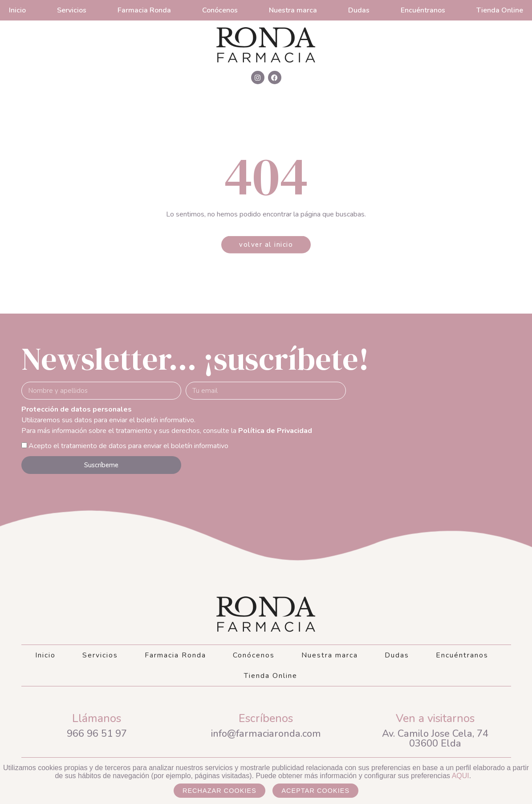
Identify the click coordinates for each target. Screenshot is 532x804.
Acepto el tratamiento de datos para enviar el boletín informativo (128, 446)
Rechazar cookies (219, 791)
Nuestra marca (293, 10)
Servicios (72, 10)
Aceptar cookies (315, 791)
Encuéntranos (423, 10)
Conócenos (220, 10)
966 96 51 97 (97, 734)
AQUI (461, 776)
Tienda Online (500, 10)
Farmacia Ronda (144, 10)
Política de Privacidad (275, 431)
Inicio (17, 10)
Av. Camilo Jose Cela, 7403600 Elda (435, 739)
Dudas (359, 10)
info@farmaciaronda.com (266, 734)
